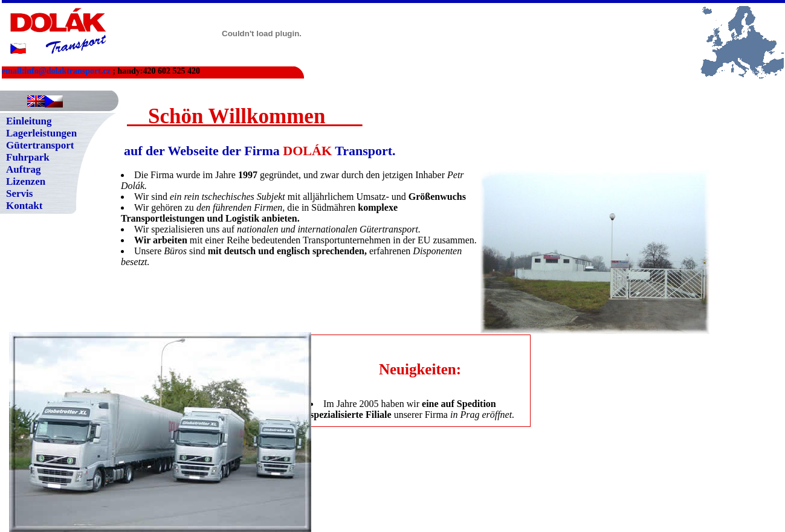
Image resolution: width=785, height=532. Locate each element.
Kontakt (24, 206)
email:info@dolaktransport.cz (56, 71)
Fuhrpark (28, 157)
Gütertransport (40, 145)
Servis (19, 194)
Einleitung (29, 121)
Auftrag (24, 169)
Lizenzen (26, 181)
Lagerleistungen (41, 133)
